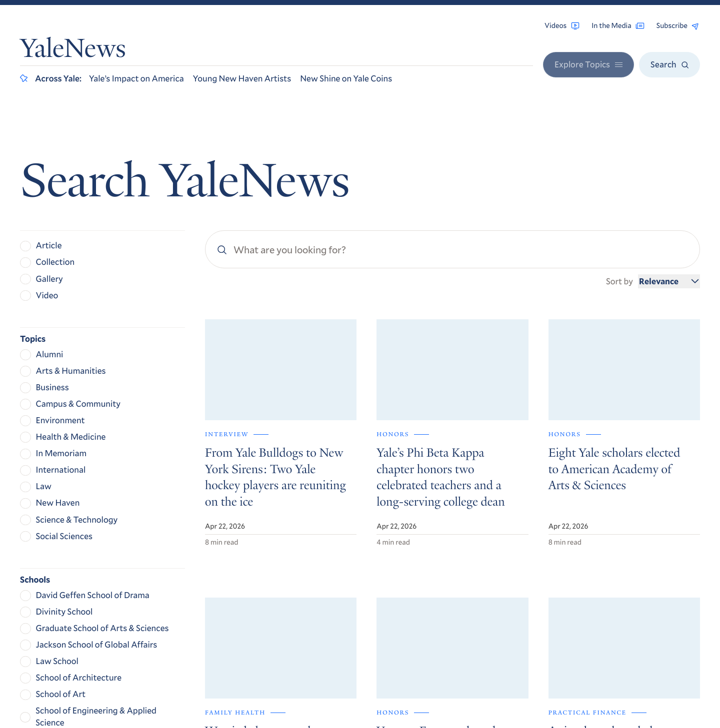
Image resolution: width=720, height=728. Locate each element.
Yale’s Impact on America (136, 78)
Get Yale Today (601, 479)
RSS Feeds (574, 569)
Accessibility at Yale (587, 620)
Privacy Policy (577, 635)
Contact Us (577, 596)
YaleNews (73, 51)
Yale (572, 692)
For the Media (582, 583)
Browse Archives (587, 556)
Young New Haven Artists (242, 78)
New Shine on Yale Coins (346, 78)
